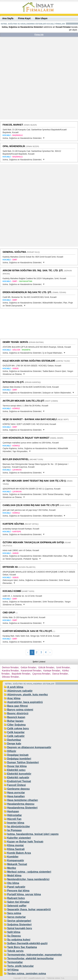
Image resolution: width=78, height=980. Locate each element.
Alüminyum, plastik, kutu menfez (27, 695)
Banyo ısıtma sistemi (20, 710)
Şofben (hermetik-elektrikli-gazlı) (27, 943)
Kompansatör (16, 860)
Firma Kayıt (24, 18)
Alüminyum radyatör (20, 691)
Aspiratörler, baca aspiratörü (25, 702)
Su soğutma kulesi (19, 940)
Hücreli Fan (14, 819)
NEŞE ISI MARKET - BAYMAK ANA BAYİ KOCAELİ (30, 419)
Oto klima (13, 883)
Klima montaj (15, 845)
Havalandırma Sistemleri (22, 808)
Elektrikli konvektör (19, 774)
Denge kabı (14, 744)
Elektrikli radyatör (18, 777)
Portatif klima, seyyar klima (24, 894)
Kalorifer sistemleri (19, 838)
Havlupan (13, 811)
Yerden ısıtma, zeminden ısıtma (27, 974)
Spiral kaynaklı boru (20, 928)
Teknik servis (15, 951)
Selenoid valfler (17, 906)
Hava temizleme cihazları (23, 800)
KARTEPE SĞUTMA (13, 524)
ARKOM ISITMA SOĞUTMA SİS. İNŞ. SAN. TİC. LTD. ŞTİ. (33, 270)
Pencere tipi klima (18, 891)
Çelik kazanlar (16, 732)
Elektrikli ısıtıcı (16, 770)
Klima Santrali (16, 849)
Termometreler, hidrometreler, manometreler (35, 955)
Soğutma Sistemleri (19, 925)
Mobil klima (14, 876)
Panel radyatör (16, 887)
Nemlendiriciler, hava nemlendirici (28, 879)
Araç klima (14, 698)
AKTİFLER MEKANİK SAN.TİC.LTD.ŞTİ (23, 401)
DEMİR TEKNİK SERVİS (15, 342)
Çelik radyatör (16, 736)
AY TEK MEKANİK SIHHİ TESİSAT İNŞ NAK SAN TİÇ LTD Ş (34, 481)
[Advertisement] (39, 79)
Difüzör (12, 751)
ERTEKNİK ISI (10, 567)
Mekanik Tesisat (17, 864)
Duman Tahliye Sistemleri (23, 762)
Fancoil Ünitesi (16, 785)
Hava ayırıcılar (16, 793)
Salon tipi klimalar (18, 902)
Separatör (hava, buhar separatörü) (29, 909)
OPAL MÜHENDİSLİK (14, 146)
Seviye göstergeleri (19, 921)
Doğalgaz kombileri (19, 759)
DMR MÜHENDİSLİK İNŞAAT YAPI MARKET (26, 438)
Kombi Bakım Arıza (19, 853)
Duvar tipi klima (17, 766)
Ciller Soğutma (16, 725)
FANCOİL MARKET (13, 125)
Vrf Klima (13, 970)
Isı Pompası (14, 830)
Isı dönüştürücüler (19, 827)
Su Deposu (14, 936)
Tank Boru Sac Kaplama (22, 947)
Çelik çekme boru (18, 728)
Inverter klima (16, 823)
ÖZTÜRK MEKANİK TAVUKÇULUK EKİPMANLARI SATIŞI (33, 542)
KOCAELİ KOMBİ (12, 591)
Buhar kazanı (15, 721)
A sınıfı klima (15, 687)
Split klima (14, 932)
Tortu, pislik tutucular (20, 966)
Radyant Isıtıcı (16, 898)
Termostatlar (15, 962)
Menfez (12, 868)
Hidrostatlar (15, 815)
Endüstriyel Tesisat (19, 781)
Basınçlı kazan (16, 717)
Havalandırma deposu (21, 804)
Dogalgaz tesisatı (18, 755)
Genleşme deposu (18, 789)
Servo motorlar (16, 917)
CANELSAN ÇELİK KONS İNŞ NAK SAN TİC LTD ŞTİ (31, 505)
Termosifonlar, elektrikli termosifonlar (30, 958)
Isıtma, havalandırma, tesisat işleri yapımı (33, 834)
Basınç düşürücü (18, 713)
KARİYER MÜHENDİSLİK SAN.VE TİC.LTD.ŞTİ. (28, 631)
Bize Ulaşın (41, 18)
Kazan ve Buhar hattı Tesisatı (25, 842)
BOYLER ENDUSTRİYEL (16, 459)
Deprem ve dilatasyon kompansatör (29, 747)
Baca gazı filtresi (17, 706)
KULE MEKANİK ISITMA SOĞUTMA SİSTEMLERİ (29, 361)
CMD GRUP (9, 613)
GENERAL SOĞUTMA (14, 252)
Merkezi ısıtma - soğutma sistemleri (29, 872)
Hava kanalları (16, 796)
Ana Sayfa (8, 18)
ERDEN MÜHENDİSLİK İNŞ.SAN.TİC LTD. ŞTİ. (27, 292)
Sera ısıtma (14, 913)
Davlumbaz (14, 740)
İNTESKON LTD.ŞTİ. (13, 382)
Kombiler (13, 857)
